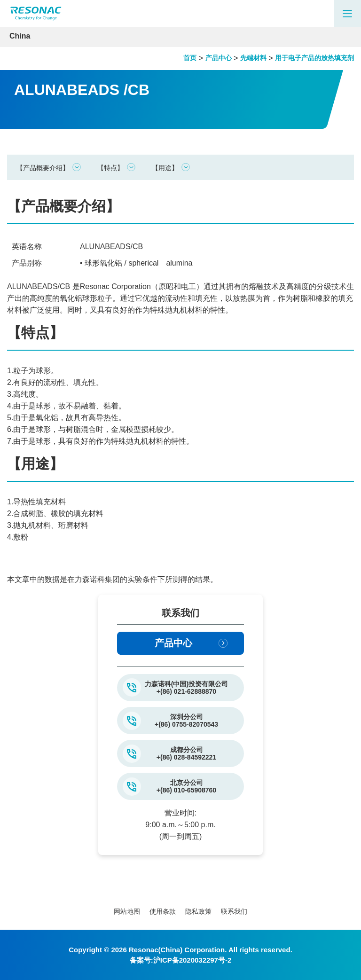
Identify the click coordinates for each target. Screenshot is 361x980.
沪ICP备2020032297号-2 (192, 960)
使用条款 (163, 911)
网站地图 (127, 911)
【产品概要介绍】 (43, 168)
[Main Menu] (347, 14)
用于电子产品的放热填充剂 (314, 58)
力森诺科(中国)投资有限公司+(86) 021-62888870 (186, 688)
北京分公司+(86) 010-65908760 (186, 786)
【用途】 (165, 168)
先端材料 (253, 58)
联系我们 (234, 911)
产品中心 (219, 58)
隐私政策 (198, 911)
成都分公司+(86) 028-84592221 (186, 753)
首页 (190, 58)
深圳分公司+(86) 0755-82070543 (186, 721)
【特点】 (110, 168)
